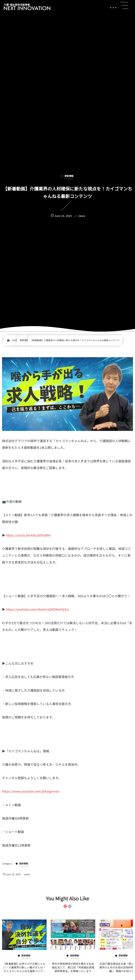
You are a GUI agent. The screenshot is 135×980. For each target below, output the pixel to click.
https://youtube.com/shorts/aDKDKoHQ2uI (37, 609)
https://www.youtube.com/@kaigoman (31, 791)
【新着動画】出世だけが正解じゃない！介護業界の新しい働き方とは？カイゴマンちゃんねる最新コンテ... (24, 970)
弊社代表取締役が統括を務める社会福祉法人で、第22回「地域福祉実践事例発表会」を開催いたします (73, 970)
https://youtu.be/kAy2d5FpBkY (28, 535)
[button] (124, 5)
